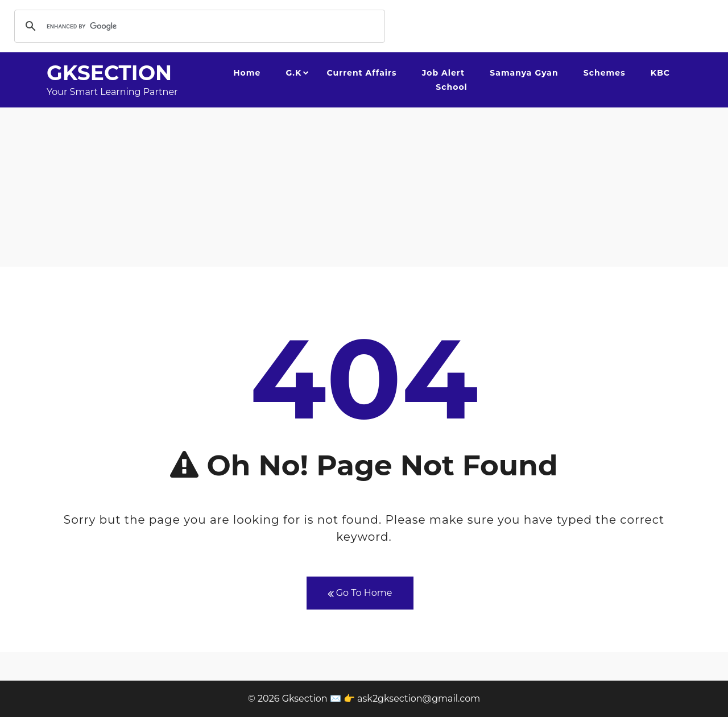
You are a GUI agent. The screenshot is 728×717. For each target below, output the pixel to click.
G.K (293, 73)
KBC (660, 73)
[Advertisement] (364, 187)
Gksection (109, 73)
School (451, 87)
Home (247, 73)
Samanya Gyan (524, 73)
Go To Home (360, 593)
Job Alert (443, 73)
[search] (198, 26)
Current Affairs (362, 73)
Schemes (605, 73)
